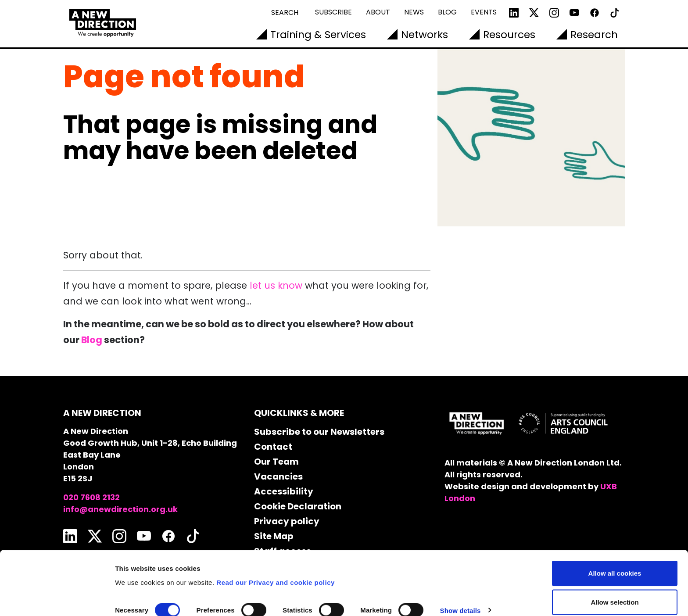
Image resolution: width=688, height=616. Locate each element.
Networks (425, 35)
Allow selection (615, 564)
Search (285, 13)
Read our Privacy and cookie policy (276, 544)
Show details (460, 572)
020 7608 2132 (91, 497)
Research (594, 35)
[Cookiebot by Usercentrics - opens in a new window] (57, 599)
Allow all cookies (615, 535)
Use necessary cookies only (615, 593)
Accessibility (284, 491)
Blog (447, 12)
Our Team (276, 462)
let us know (276, 285)
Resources (509, 35)
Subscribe (333, 12)
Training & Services (318, 35)
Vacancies (278, 476)
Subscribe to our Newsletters (319, 432)
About (378, 12)
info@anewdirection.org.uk (120, 509)
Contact (273, 447)
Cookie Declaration (298, 506)
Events (484, 12)
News (414, 12)
